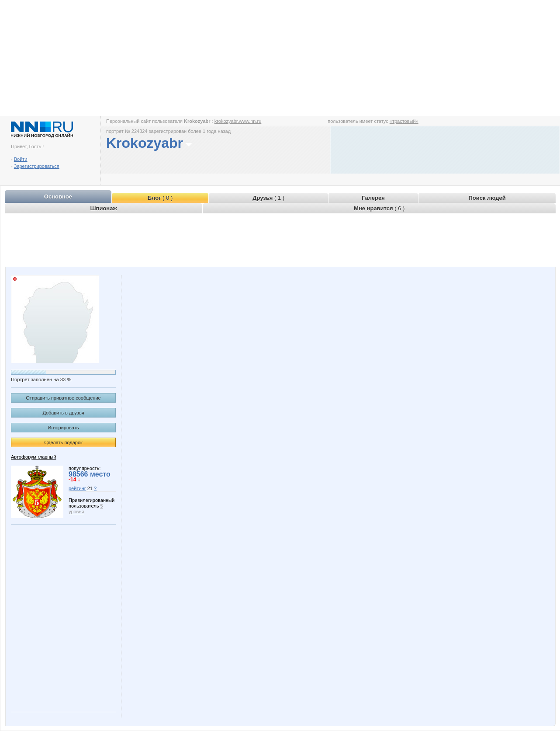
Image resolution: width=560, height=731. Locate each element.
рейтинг (77, 488)
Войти (21, 159)
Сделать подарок (63, 442)
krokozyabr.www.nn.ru (238, 121)
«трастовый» (404, 121)
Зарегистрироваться (37, 166)
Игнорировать (64, 428)
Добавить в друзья (63, 413)
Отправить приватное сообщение (63, 398)
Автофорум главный (33, 457)
